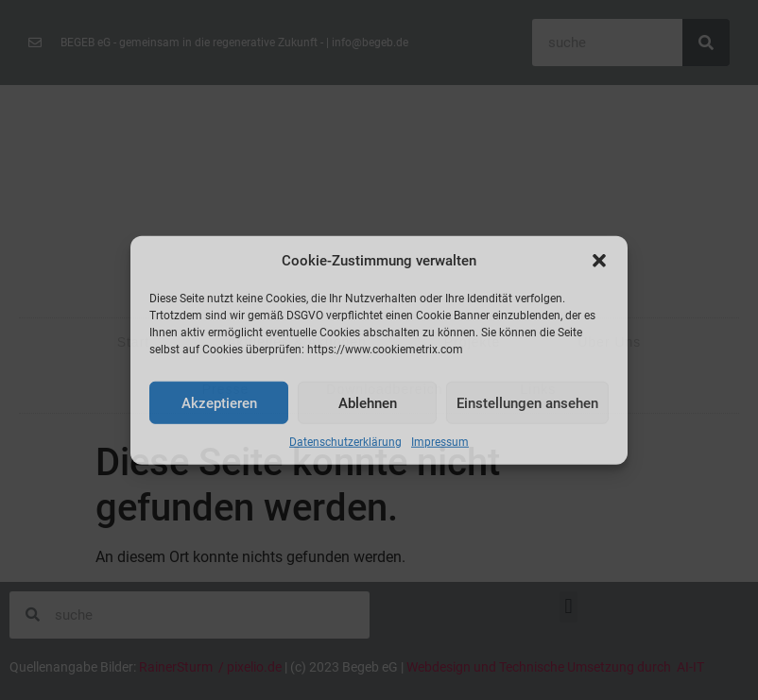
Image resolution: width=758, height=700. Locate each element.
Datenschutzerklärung (345, 442)
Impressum (440, 442)
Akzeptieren (219, 402)
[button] (599, 261)
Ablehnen (368, 402)
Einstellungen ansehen (527, 402)
